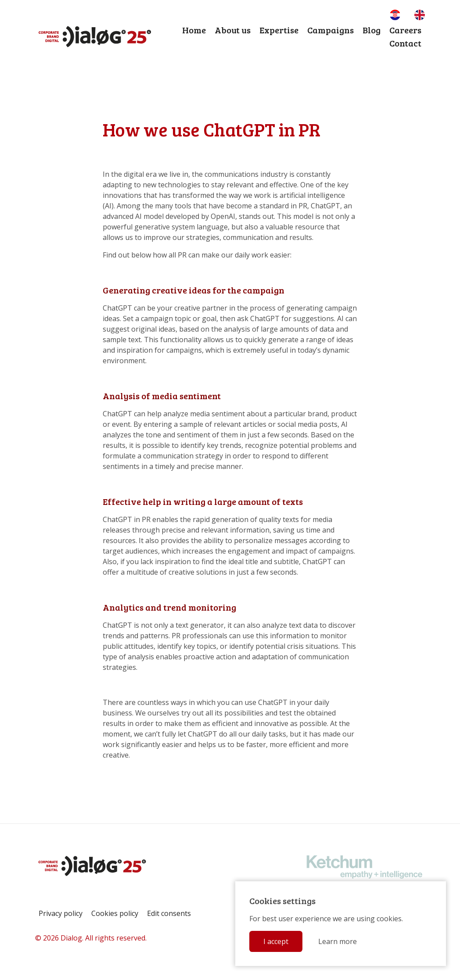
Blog (372, 30)
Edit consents (169, 913)
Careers (405, 30)
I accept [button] (276, 941)
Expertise (279, 30)
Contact (405, 43)
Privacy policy (61, 913)
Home (194, 30)
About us (233, 30)
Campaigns (331, 30)
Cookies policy (115, 913)
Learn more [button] (338, 941)
